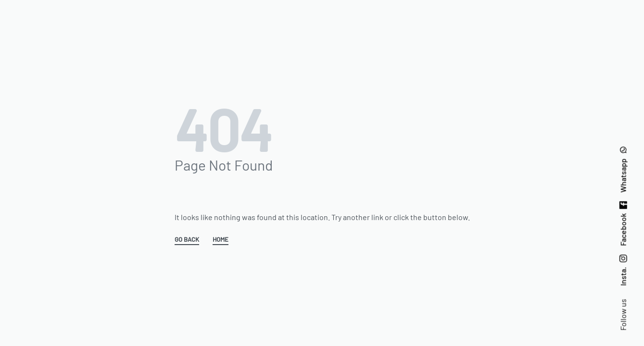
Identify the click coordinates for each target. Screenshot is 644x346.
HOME (221, 240)
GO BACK (187, 240)
